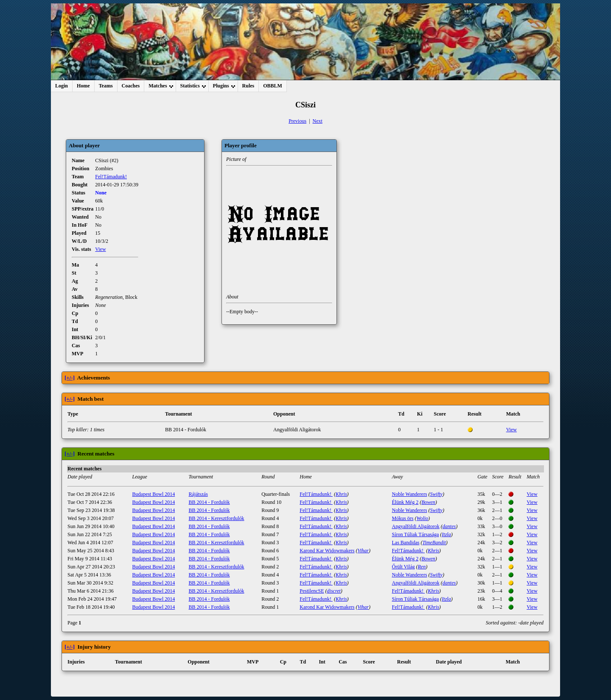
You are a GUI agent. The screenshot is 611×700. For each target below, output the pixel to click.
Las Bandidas (405, 543)
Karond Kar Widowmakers (327, 551)
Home (83, 86)
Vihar (363, 551)
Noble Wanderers (409, 494)
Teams (106, 86)
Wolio (422, 518)
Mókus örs (402, 518)
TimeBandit (434, 543)
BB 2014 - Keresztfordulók (217, 518)
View (100, 249)
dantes (449, 526)
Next (318, 121)
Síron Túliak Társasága (415, 534)
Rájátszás (198, 494)
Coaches (131, 86)
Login (62, 86)
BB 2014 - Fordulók (209, 502)
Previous (297, 121)
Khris (341, 494)
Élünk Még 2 (405, 502)
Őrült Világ (403, 567)
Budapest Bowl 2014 (154, 494)
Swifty (436, 494)
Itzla (446, 534)
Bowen (428, 502)
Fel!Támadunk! (111, 177)
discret (334, 591)
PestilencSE (312, 591)
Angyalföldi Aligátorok (415, 526)
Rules (248, 86)
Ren (422, 567)
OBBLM (273, 86)
